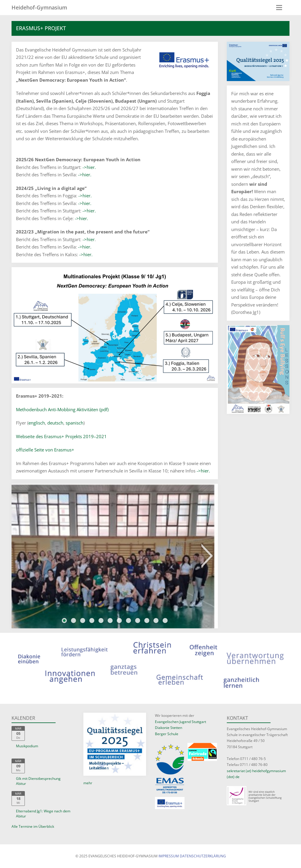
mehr (88, 783)
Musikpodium (27, 746)
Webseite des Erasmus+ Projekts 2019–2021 (61, 436)
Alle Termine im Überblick (33, 826)
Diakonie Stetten (169, 728)
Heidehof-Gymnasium (39, 7)
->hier (89, 239)
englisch (37, 423)
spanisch (75, 423)
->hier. (89, 167)
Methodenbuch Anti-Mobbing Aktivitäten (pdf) (62, 409)
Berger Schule (167, 734)
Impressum (169, 856)
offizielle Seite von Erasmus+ (45, 450)
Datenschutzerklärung (203, 856)
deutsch (55, 423)
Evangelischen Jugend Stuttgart (181, 722)
